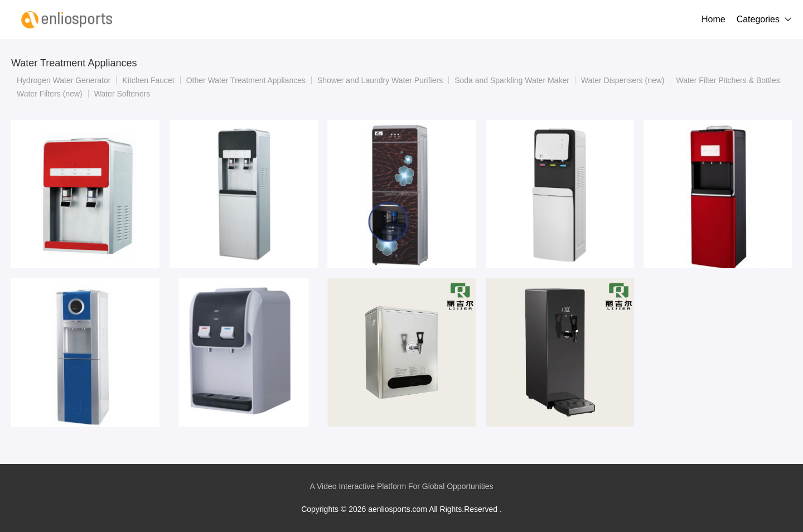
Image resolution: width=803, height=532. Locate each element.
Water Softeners (122, 94)
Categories (758, 19)
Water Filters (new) (50, 94)
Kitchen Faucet (148, 80)
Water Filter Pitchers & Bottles (728, 80)
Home (713, 19)
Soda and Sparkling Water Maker (512, 80)
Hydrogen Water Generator (64, 80)
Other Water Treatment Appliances (246, 80)
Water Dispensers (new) (623, 80)
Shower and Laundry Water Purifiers (380, 80)
